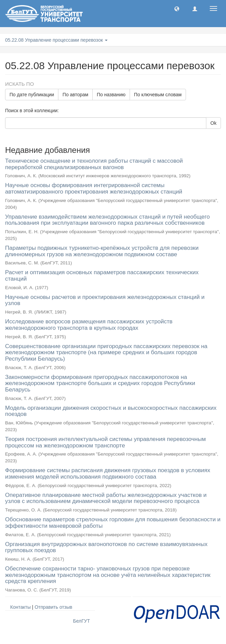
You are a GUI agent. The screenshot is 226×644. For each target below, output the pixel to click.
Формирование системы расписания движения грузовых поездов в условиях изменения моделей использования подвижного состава (108, 474)
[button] (177, 8)
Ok (213, 123)
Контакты (20, 607)
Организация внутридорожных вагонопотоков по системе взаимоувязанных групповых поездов (106, 547)
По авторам (75, 95)
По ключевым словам (158, 95)
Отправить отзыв (53, 607)
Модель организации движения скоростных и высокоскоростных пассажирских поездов (111, 411)
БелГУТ (81, 621)
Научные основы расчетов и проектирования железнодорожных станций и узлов (105, 300)
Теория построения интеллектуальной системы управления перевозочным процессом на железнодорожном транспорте (105, 442)
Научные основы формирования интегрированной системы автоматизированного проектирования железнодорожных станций (94, 188)
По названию (111, 95)
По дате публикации (32, 95)
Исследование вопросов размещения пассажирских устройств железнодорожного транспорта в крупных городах (89, 325)
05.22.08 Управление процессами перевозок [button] (56, 40)
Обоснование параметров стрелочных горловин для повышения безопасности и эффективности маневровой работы (113, 523)
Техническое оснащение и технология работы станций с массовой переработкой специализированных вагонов (94, 164)
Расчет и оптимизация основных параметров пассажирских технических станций (102, 276)
